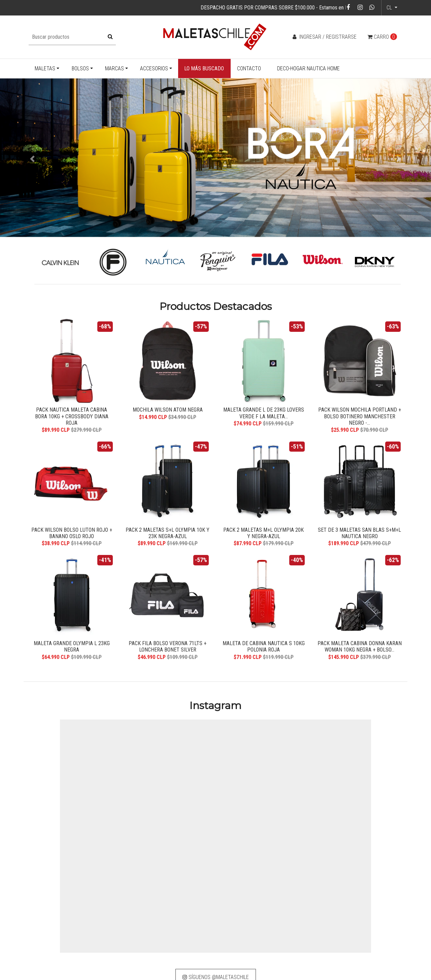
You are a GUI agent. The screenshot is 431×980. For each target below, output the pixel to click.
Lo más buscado (204, 68)
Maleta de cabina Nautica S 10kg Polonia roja (264, 647)
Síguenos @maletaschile (216, 866)
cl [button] (390, 8)
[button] (32, 159)
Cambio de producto (263, 926)
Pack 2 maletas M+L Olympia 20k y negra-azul (264, 532)
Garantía (251, 918)
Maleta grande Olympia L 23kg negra (72, 647)
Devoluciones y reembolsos (271, 935)
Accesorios (154, 68)
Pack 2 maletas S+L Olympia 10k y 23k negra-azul (168, 532)
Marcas (114, 68)
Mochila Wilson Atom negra (168, 407)
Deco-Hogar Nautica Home (308, 68)
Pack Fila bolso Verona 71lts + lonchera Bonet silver (168, 647)
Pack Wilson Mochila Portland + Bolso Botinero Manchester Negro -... (360, 414)
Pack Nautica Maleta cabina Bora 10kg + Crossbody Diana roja (72, 411)
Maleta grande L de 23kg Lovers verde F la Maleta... (264, 411)
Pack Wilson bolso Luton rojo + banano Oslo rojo (72, 532)
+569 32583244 (175, 951)
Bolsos (80, 68)
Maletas (45, 68)
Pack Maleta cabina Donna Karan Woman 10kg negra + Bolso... (360, 647)
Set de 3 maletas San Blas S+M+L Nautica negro (359, 532)
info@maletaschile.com (184, 942)
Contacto (249, 68)
